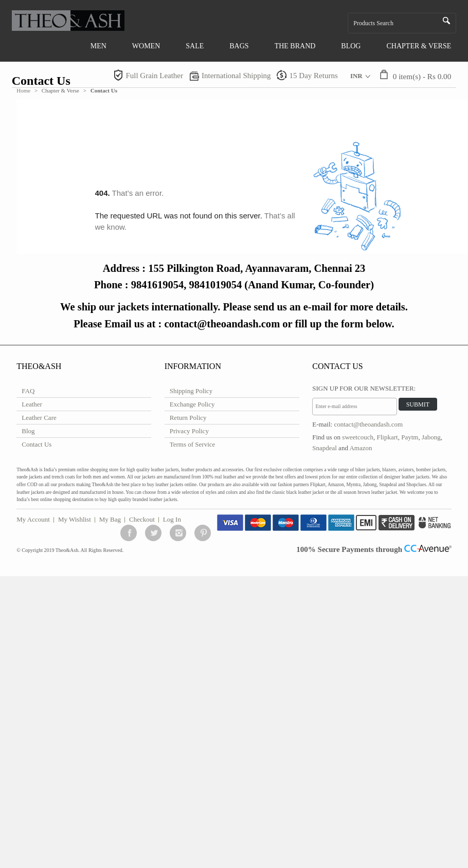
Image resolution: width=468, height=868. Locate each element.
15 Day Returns (314, 76)
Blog (28, 431)
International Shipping (236, 76)
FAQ (28, 391)
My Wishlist (75, 519)
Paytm (410, 437)
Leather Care (39, 418)
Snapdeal (325, 448)
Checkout (142, 519)
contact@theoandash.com (368, 424)
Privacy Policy (189, 431)
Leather (32, 404)
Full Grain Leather (154, 76)
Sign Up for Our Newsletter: (364, 388)
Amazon (361, 448)
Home (23, 90)
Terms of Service (193, 444)
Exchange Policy (192, 404)
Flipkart (388, 437)
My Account (33, 519)
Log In (172, 519)
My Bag (110, 519)
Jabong (431, 437)
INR (356, 76)
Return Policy (188, 418)
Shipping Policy (191, 391)
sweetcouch (358, 437)
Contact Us (37, 444)
